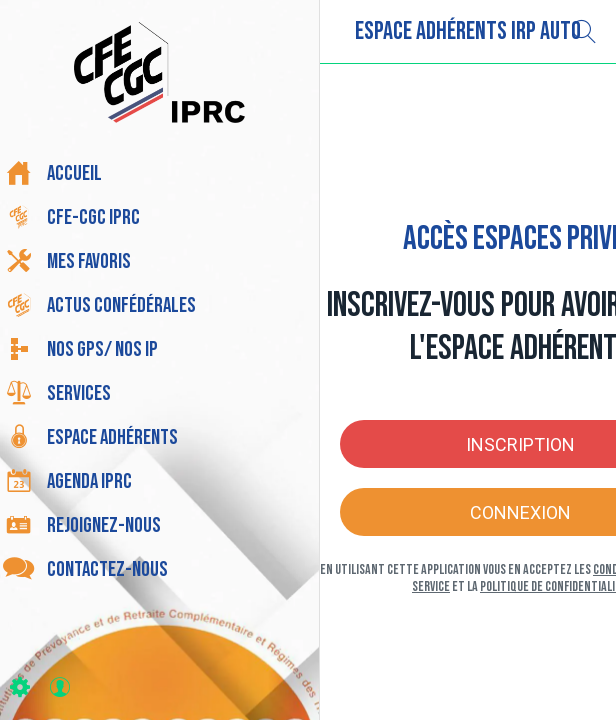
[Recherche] (584, 32)
